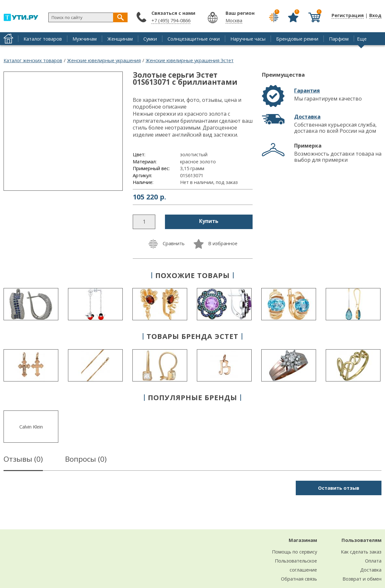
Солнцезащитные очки (194, 39)
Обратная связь (299, 579)
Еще (362, 39)
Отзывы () (23, 460)
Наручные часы (248, 39)
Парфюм (339, 39)
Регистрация (348, 15)
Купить (209, 221)
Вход (375, 15)
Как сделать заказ (361, 552)
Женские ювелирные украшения (104, 60)
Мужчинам (85, 39)
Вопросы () (86, 460)
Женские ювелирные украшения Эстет (190, 60)
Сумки (150, 39)
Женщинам (120, 39)
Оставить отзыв (339, 488)
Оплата (373, 561)
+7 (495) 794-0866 (171, 20)
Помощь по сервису (294, 552)
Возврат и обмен (362, 579)
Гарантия (307, 91)
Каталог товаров (43, 39)
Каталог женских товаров (33, 60)
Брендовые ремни (297, 39)
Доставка (307, 117)
